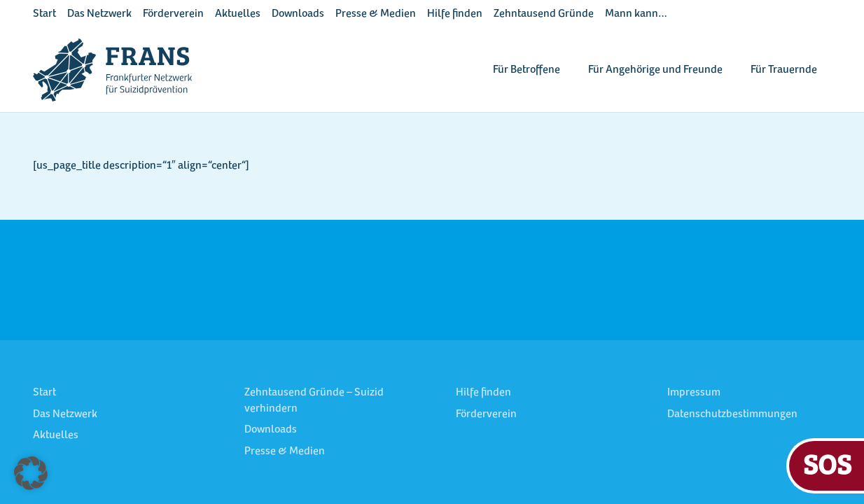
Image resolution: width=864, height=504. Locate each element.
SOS (827, 464)
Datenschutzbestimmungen (732, 414)
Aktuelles (238, 14)
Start (44, 14)
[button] (31, 473)
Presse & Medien (376, 14)
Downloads (298, 14)
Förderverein (173, 14)
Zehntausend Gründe (544, 14)
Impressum (694, 393)
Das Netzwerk (99, 14)
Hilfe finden (455, 14)
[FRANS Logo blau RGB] (112, 70)
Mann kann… (636, 14)
